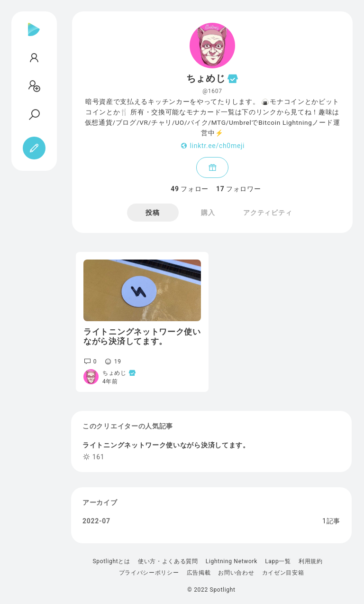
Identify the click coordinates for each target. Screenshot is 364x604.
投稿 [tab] (152, 213)
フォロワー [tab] (238, 189)
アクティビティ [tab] (268, 213)
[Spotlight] (34, 37)
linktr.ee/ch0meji (218, 146)
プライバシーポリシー (149, 573)
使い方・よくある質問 (168, 561)
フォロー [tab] (190, 189)
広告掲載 (199, 573)
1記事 (331, 521)
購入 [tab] (208, 213)
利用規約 (311, 561)
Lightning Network (232, 561)
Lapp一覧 (278, 561)
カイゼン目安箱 (283, 573)
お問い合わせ (236, 573)
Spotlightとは (111, 561)
